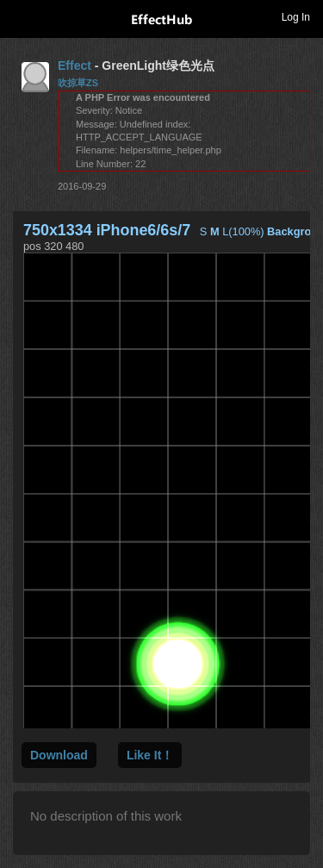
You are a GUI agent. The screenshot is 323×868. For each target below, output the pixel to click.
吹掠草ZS (78, 83)
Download (59, 755)
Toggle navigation (21, 16)
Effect (75, 66)
